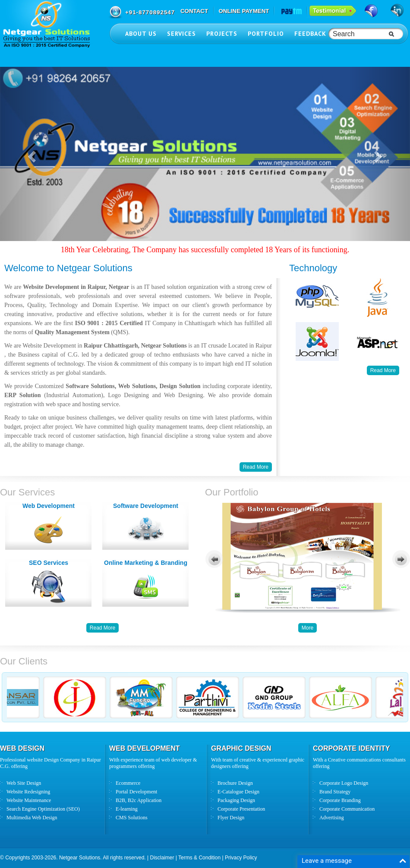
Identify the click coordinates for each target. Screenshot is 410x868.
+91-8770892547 (150, 12)
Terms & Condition (199, 858)
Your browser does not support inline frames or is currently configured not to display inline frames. (307, 558)
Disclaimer (162, 858)
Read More (383, 370)
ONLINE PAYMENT (244, 11)
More (307, 628)
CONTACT (194, 11)
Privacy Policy (241, 858)
